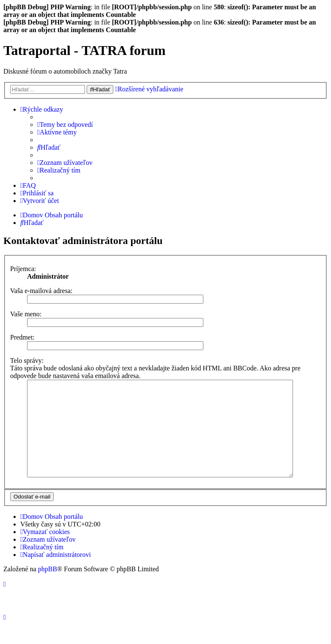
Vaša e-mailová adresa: (41, 291)
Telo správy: (27, 360)
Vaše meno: (26, 314)
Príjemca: (23, 269)
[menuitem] (65, 125)
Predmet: (22, 337)
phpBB (48, 588)
